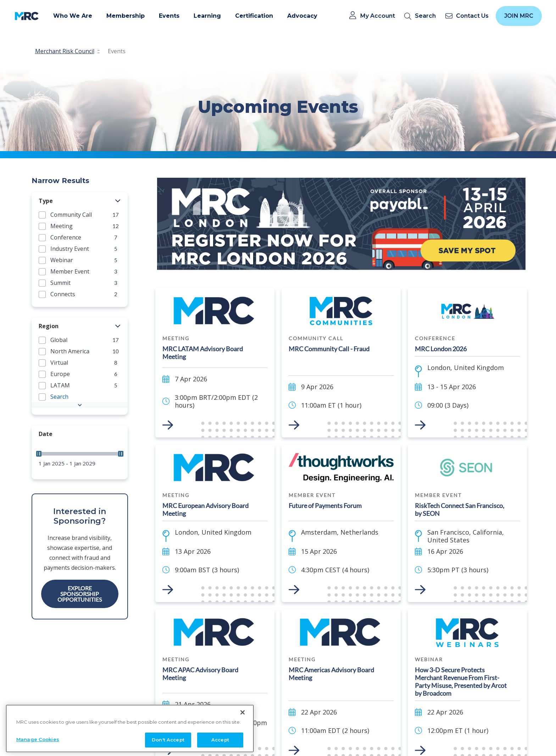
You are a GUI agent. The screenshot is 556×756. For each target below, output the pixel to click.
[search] (421, 16)
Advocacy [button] (302, 16)
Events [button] (169, 16)
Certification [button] (254, 16)
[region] (130, 726)
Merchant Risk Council (65, 51)
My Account (378, 16)
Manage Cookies (38, 738)
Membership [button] (126, 16)
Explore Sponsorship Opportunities (80, 594)
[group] (80, 215)
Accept (220, 738)
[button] (118, 201)
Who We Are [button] (73, 16)
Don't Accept (168, 738)
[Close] (243, 710)
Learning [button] (207, 16)
